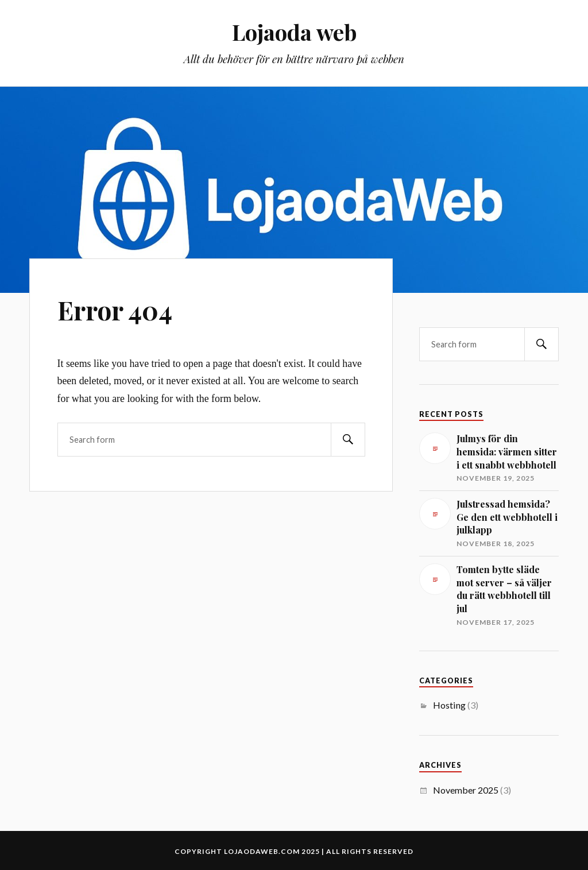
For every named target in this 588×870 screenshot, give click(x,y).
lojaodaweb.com (262, 851)
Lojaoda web (294, 32)
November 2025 (466, 790)
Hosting (449, 705)
